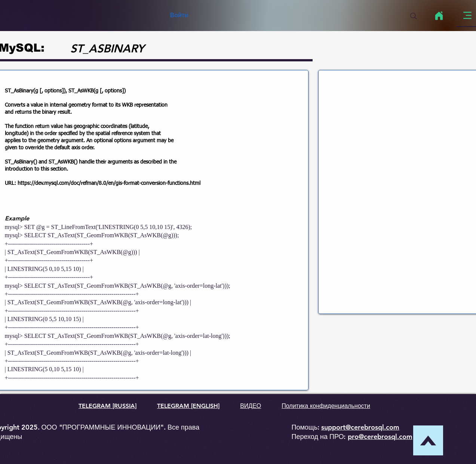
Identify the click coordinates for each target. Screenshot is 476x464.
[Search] (414, 16)
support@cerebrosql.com (360, 427)
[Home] (439, 16)
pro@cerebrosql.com (380, 436)
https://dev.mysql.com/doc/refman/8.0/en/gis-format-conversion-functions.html (109, 183)
